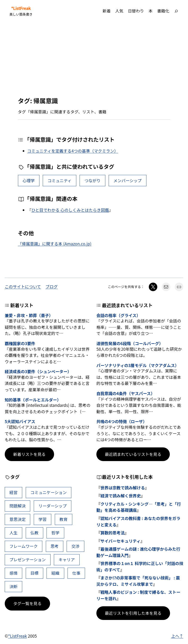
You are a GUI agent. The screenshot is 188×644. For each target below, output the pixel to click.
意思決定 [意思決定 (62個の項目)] (17, 519)
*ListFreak (21, 8)
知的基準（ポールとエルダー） (33, 400)
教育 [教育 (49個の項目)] (64, 519)
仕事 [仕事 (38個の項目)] (76, 573)
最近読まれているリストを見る (133, 454)
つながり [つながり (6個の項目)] (92, 180)
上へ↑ (177, 636)
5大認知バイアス (20, 422)
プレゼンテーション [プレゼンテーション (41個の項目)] (28, 559)
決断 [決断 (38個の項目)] (13, 586)
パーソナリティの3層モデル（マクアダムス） (138, 365)
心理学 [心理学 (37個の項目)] (28, 180)
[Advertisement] (94, 59)
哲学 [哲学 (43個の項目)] (55, 533)
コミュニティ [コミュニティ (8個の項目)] (60, 180)
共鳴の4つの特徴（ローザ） (122, 422)
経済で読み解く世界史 (121, 496)
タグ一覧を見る (27, 603)
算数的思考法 (113, 533)
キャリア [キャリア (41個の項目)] (67, 559)
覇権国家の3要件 (20, 344)
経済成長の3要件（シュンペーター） (38, 372)
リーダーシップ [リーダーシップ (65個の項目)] (53, 506)
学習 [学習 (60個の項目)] (43, 519)
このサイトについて (23, 287)
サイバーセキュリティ (120, 541)
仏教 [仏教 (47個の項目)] (34, 533)
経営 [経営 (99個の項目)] (13, 492)
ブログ (52, 287)
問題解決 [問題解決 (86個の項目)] (17, 506)
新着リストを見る (29, 454)
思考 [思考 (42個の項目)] (55, 546)
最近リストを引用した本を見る (133, 613)
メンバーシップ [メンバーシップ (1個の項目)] (127, 180)
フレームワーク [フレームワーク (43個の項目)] (23, 546)
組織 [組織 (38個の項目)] (55, 573)
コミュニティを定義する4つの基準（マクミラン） (73, 151)
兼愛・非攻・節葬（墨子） (29, 316)
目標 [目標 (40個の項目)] (34, 573)
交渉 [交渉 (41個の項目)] (75, 546)
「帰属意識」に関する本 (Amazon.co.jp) (55, 244)
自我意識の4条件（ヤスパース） (126, 394)
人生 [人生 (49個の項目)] (13, 533)
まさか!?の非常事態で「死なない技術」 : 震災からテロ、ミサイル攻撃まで (138, 581)
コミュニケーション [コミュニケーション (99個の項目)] (49, 492)
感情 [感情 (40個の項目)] (13, 573)
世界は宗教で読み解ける (123, 488)
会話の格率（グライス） (118, 316)
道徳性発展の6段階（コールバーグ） (130, 344)
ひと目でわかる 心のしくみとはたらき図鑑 (70, 210)
